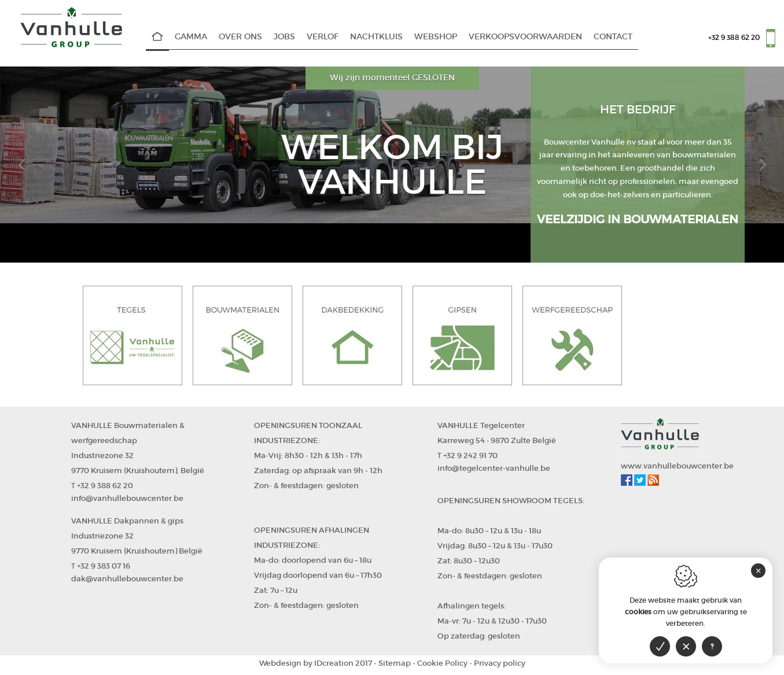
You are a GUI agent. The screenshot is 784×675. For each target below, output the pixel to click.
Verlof (323, 37)
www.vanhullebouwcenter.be (677, 466)
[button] (22, 165)
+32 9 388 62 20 (734, 37)
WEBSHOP (436, 37)
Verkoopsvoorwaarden (525, 37)
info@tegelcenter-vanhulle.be (494, 468)
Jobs (284, 37)
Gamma (191, 37)
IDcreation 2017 (316, 663)
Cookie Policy (442, 663)
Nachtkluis (376, 37)
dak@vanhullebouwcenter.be (127, 579)
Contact (613, 37)
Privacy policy (500, 663)
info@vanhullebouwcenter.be (127, 498)
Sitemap (395, 663)
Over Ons (240, 37)
